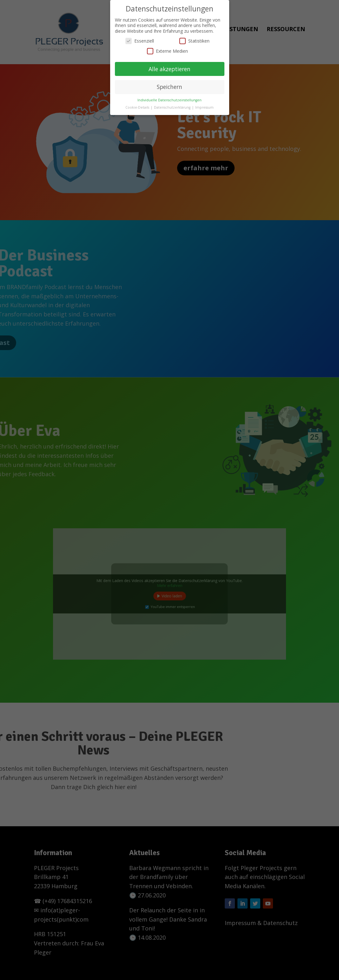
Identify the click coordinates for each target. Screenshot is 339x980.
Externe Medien (167, 47)
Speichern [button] (169, 83)
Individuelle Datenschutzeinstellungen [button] (169, 96)
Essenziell (140, 37)
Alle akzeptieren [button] (169, 65)
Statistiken (194, 37)
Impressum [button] (204, 104)
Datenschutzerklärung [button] (173, 104)
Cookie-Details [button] (138, 104)
